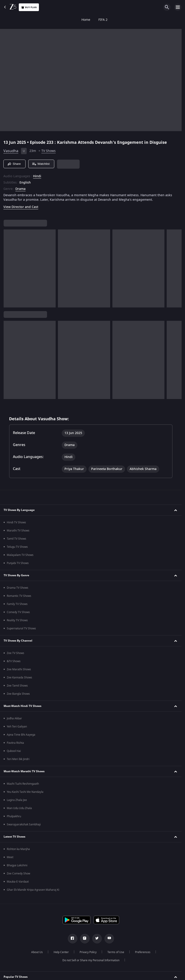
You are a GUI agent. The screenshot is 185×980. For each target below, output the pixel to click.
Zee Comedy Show (18, 874)
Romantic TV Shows (19, 596)
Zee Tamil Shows (17, 686)
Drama (20, 189)
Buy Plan (29, 7)
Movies (71, 20)
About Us (37, 952)
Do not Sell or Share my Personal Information (91, 960)
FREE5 (89, 20)
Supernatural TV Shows (21, 628)
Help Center (61, 952)
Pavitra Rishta (15, 743)
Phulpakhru (14, 816)
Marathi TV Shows (18, 531)
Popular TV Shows (16, 977)
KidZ (130, 20)
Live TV (163, 20)
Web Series (110, 20)
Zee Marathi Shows (19, 669)
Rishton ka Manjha (18, 849)
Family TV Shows (17, 604)
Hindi (37, 176)
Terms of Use (116, 952)
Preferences (143, 952)
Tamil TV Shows (17, 539)
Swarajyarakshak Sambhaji (24, 824)
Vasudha (11, 151)
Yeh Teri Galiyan (17, 727)
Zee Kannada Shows (19, 678)
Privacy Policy (88, 952)
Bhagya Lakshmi (17, 865)
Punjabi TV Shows (18, 563)
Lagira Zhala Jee (17, 800)
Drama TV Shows (18, 588)
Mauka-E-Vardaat (18, 882)
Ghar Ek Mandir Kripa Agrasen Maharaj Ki (33, 890)
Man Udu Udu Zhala (19, 808)
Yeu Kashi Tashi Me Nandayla (25, 792)
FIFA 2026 (28, 20)
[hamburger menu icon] (178, 7)
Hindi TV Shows (16, 522)
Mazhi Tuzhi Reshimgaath (23, 784)
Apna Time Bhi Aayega (21, 735)
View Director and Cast (21, 207)
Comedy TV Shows (18, 612)
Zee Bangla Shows (18, 694)
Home (8, 20)
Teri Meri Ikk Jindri (18, 759)
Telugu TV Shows (17, 547)
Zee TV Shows (15, 653)
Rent (180, 20)
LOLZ (146, 20)
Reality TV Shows (17, 620)
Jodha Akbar (14, 718)
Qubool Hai (14, 751)
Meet (10, 857)
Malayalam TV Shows (20, 555)
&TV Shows (14, 661)
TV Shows (51, 20)
